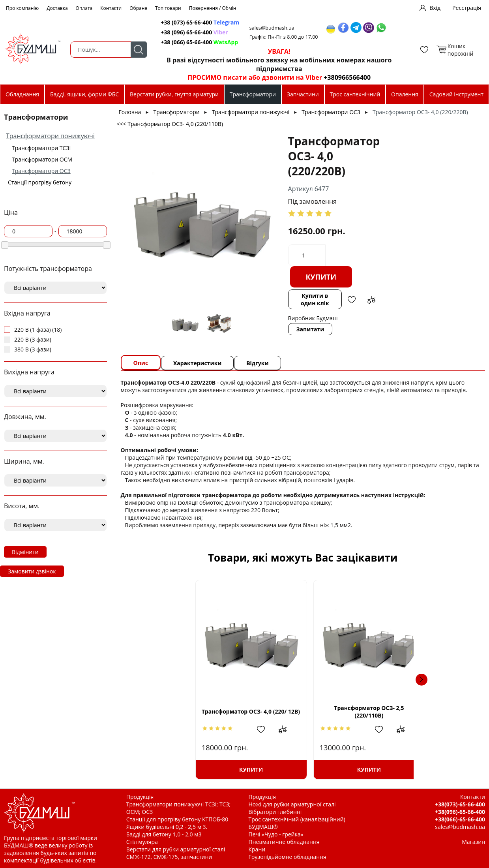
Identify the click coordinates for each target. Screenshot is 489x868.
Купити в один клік (314, 299)
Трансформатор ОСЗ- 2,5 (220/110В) (303, 712)
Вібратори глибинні (275, 812)
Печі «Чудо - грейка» (276, 834)
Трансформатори (253, 94)
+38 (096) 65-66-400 (195, 32)
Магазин (473, 842)
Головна (130, 112)
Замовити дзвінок (32, 571)
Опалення (405, 94)
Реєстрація (467, 8)
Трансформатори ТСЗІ (41, 148)
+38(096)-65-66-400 (460, 812)
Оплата (84, 8)
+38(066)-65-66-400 (460, 819)
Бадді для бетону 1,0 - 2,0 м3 (164, 834)
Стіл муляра (142, 842)
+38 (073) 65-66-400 (201, 22)
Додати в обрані (351, 300)
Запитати (309, 329)
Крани (257, 849)
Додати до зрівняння (371, 300)
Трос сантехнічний (355, 94)
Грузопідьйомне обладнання (288, 857)
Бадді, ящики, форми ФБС (84, 94)
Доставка (57, 8)
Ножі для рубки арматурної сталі (292, 804)
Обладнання (22, 94)
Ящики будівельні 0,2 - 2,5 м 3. (167, 827)
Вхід (435, 8)
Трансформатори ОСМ (42, 159)
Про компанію (22, 8)
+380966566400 (344, 77)
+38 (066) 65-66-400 (200, 42)
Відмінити (25, 552)
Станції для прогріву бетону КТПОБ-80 (177, 819)
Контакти (111, 8)
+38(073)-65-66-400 (460, 804)
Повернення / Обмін (213, 8)
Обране (138, 8)
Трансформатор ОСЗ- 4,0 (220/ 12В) (190, 712)
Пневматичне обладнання (284, 842)
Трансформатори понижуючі (50, 136)
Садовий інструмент (456, 94)
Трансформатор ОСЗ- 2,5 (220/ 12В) (415, 712)
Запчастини (303, 94)
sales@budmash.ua (274, 28)
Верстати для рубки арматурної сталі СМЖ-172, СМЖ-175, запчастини (176, 853)
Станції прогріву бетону (40, 182)
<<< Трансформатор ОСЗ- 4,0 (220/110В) (170, 124)
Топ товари (168, 8)
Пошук (138, 50)
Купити (320, 277)
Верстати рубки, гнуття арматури (174, 94)
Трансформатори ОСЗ (41, 171)
